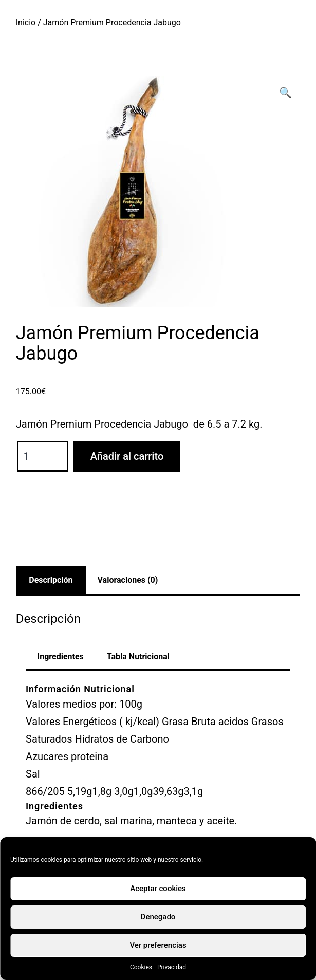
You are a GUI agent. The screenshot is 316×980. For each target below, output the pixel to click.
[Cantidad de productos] (43, 456)
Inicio (26, 22)
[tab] (51, 580)
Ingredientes (61, 657)
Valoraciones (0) (128, 580)
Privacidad (172, 967)
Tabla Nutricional (138, 657)
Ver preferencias (158, 945)
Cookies (141, 967)
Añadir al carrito (127, 456)
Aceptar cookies (158, 889)
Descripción (51, 580)
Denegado (158, 917)
